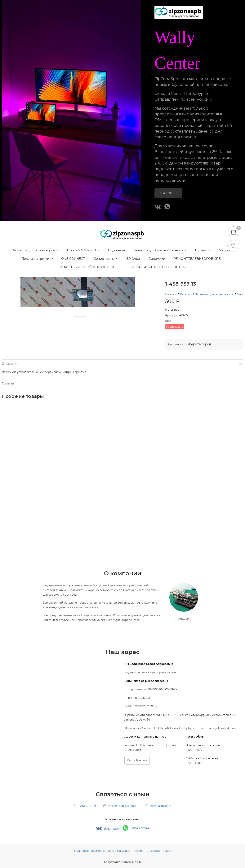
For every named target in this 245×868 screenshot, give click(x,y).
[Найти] (233, 246)
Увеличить (79, 316)
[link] (198, 344)
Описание (10, 364)
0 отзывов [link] (172, 310)
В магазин (168, 193)
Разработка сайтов (117, 862)
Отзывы (8, 383)
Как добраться (137, 760)
